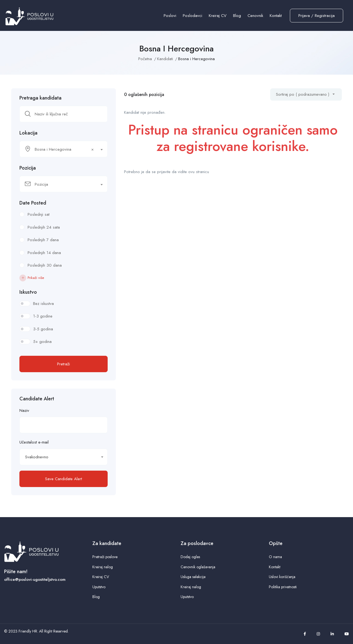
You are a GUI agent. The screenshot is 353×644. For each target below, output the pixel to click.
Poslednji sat (39, 214)
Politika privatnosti (283, 587)
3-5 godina (43, 329)
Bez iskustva (43, 304)
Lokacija (28, 133)
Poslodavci (192, 16)
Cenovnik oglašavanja (198, 567)
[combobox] (64, 149)
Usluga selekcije (193, 577)
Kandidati (165, 59)
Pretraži (64, 364)
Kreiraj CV (218, 16)
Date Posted (33, 203)
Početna (145, 59)
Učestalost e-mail (34, 442)
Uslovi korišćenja (282, 577)
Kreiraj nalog (103, 567)
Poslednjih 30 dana (45, 265)
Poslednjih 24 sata (44, 227)
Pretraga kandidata (40, 98)
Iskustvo (28, 292)
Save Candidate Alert (64, 479)
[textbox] (60, 184)
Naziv (24, 410)
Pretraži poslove (105, 557)
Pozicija (28, 168)
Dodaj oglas (190, 557)
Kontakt (276, 16)
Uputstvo (99, 587)
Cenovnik (255, 16)
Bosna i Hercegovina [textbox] (64, 149)
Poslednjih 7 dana (43, 240)
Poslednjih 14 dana (44, 253)
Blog (237, 16)
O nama (275, 557)
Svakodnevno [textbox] (37, 457)
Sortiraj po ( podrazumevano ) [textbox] (303, 94)
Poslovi (170, 16)
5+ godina (42, 342)
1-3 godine (43, 316)
